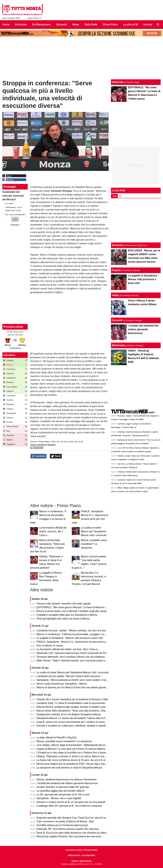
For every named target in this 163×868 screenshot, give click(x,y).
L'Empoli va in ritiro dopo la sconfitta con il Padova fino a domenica (74, 753)
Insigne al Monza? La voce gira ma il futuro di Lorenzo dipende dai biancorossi (80, 749)
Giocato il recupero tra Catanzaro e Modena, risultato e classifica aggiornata (79, 726)
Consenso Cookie (74, 850)
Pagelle (116, 270)
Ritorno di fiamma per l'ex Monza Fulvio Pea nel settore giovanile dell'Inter (78, 687)
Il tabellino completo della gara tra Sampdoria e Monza (67, 615)
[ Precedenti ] (15, 348)
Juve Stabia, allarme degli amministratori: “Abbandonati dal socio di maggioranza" (82, 745)
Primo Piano (44, 442)
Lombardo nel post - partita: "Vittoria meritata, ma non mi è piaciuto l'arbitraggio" (81, 630)
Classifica (9, 355)
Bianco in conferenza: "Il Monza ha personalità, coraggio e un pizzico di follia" (80, 634)
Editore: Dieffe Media (81, 861)
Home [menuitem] (6, 24)
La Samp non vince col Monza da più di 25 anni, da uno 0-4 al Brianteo (76, 760)
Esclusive (118, 245)
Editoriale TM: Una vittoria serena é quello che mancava (68, 829)
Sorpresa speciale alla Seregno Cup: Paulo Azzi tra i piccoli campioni (75, 818)
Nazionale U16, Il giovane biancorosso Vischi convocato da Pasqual (74, 653)
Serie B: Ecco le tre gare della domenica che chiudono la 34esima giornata (78, 833)
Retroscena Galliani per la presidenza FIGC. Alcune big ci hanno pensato (77, 764)
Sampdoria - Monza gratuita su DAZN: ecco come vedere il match (73, 680)
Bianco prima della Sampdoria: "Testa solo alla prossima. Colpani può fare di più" (81, 711)
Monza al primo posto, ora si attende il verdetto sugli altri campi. (72, 611)
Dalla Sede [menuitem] (91, 24)
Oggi (114, 196)
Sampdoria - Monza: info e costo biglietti (59, 798)
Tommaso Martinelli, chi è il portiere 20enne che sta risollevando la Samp (77, 657)
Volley (116, 295)
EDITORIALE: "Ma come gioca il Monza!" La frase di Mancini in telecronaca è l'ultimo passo (87, 607)
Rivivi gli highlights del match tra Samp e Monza (63, 619)
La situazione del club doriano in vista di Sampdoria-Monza (69, 768)
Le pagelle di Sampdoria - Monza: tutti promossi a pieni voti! (70, 638)
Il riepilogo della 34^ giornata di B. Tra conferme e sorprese (69, 806)
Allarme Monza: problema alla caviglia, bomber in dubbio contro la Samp (77, 707)
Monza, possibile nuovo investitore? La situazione (94, 544)
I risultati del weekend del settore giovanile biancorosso (67, 783)
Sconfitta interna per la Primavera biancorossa (62, 825)
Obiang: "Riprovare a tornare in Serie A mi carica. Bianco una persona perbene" (81, 756)
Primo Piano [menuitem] (110, 24)
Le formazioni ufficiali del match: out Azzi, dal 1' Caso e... (53, 531)
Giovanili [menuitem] (62, 24)
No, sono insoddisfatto (15, 214)
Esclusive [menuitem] (21, 24)
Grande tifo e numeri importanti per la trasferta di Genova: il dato (72, 699)
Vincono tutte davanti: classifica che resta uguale (64, 604)
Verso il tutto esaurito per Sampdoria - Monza (62, 684)
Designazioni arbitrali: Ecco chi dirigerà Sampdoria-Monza (69, 714)
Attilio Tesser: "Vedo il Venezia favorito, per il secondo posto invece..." (75, 661)
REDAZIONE (74, 855)
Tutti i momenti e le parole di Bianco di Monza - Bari (65, 821)
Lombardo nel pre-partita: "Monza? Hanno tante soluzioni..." (70, 676)
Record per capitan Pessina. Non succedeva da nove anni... (70, 836)
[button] (15, 219)
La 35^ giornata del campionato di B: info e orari (63, 795)
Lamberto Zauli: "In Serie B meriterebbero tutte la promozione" (71, 703)
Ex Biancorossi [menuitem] (42, 24)
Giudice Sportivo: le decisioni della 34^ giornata (63, 787)
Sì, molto (9, 203)
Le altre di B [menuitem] (131, 24)
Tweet (56, 456)
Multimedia (118, 345)
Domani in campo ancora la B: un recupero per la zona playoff (71, 802)
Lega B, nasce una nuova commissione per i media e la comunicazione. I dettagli (81, 722)
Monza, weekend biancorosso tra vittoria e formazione (67, 779)
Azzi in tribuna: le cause (50, 646)
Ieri (120, 196)
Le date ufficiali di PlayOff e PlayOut (57, 738)
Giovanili (117, 320)
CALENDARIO (88, 855)
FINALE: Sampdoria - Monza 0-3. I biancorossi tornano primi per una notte (78, 642)
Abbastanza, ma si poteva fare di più (14, 209)
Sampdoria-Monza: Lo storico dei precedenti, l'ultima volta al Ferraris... (76, 718)
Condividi (39, 456)
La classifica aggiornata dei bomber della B (60, 791)
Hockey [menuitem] (148, 24)
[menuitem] (158, 25)
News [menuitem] (76, 24)
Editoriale (118, 82)
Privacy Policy (91, 850)
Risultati (15, 225)
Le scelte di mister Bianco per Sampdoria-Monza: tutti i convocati (94, 531)
